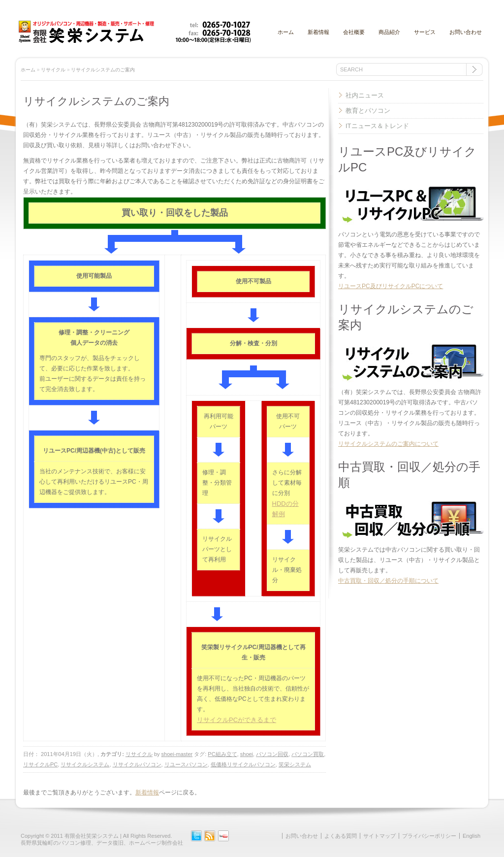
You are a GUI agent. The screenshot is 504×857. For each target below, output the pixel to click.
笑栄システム (295, 764)
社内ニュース (365, 95)
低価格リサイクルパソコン (243, 764)
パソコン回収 (272, 754)
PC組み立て (222, 754)
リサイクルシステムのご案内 (103, 70)
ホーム (286, 32)
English (472, 836)
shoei (247, 754)
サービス (425, 32)
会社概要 (354, 32)
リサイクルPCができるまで (236, 720)
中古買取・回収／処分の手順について (388, 581)
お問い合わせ (466, 32)
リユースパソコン (186, 764)
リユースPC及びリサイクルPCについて (391, 286)
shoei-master (177, 754)
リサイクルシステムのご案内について (388, 444)
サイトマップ (379, 836)
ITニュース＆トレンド (377, 126)
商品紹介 (389, 32)
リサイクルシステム (85, 764)
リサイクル (53, 70)
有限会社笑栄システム (92, 836)
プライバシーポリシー (429, 836)
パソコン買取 (308, 754)
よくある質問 (341, 836)
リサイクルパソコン (137, 764)
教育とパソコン (368, 111)
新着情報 (318, 32)
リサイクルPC (40, 764)
